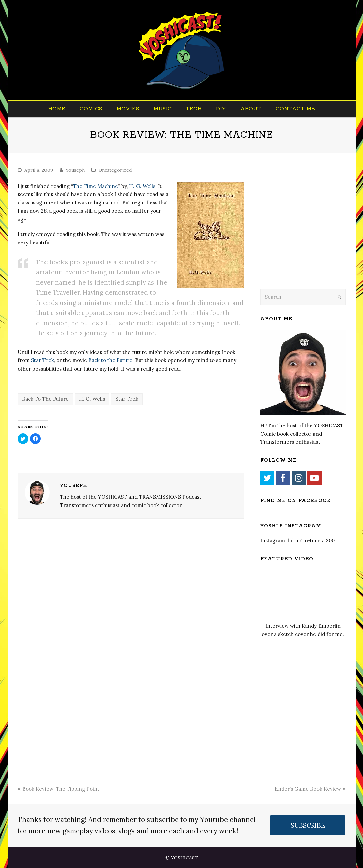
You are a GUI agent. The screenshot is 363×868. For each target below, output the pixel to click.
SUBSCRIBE (308, 825)
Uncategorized (115, 170)
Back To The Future (45, 399)
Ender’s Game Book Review (310, 789)
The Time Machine (96, 186)
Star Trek (42, 360)
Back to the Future (110, 360)
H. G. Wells (142, 186)
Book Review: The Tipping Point (59, 789)
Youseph (75, 170)
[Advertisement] (307, 230)
